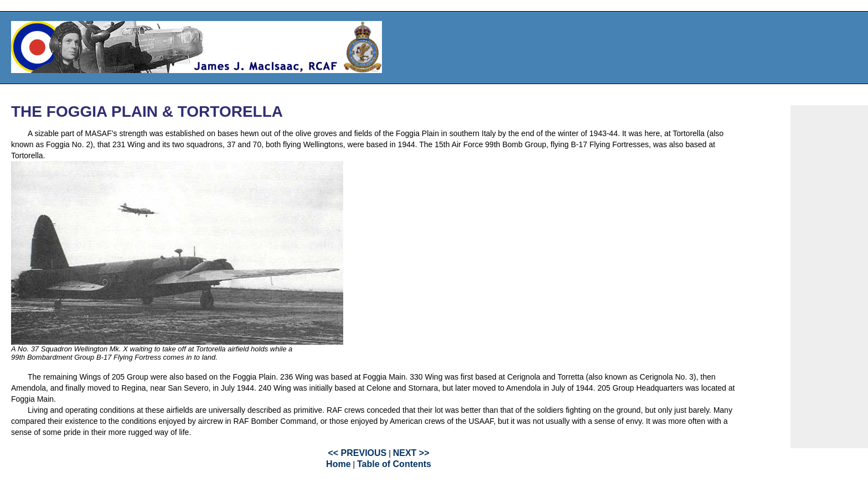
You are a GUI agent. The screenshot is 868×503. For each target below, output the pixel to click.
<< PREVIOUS (357, 453)
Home (338, 464)
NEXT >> (411, 453)
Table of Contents (394, 464)
